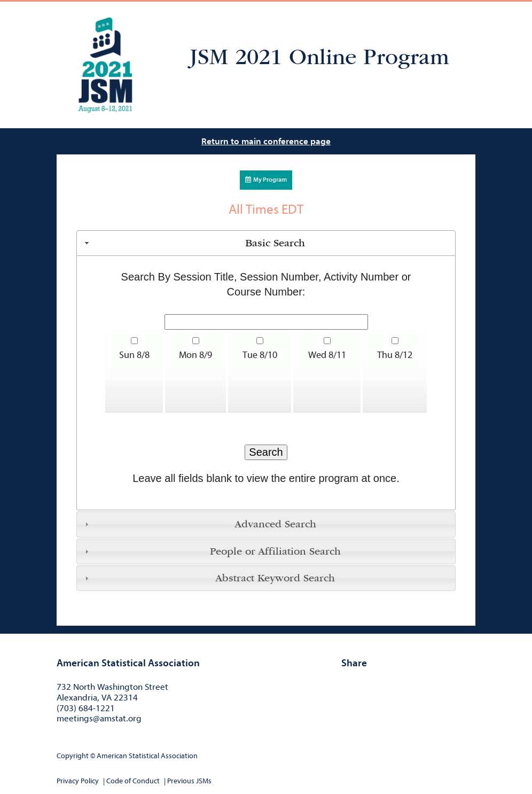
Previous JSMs (189, 781)
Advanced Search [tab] (199, 524)
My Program (266, 180)
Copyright (73, 756)
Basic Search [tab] (194, 243)
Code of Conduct (133, 781)
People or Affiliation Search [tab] (211, 551)
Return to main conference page (266, 141)
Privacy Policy (78, 781)
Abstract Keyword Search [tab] (209, 578)
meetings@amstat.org (99, 718)
